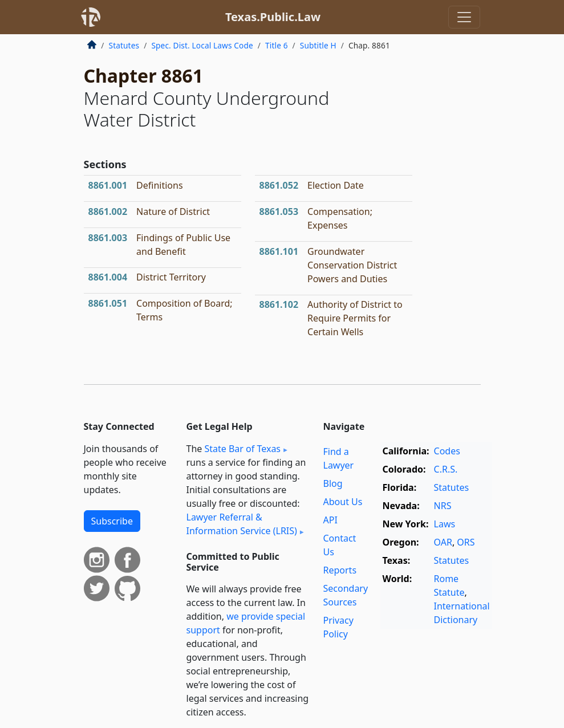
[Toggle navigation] (464, 17)
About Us (343, 502)
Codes (447, 451)
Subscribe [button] (112, 521)
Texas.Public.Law (273, 17)
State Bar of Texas (242, 449)
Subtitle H (318, 45)
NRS (443, 506)
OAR (443, 542)
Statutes (124, 45)
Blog (333, 483)
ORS (466, 542)
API (330, 520)
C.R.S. (446, 469)
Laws (445, 524)
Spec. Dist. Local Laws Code (202, 45)
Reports (340, 570)
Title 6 (277, 45)
